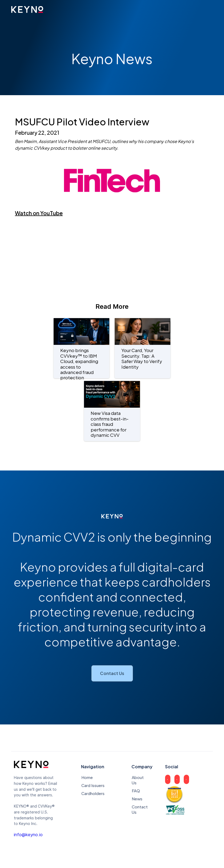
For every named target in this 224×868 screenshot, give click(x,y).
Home (87, 777)
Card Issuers (93, 785)
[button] (207, 10)
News (137, 799)
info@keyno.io (28, 835)
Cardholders (93, 793)
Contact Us (112, 673)
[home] (27, 9)
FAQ (136, 791)
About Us (137, 780)
